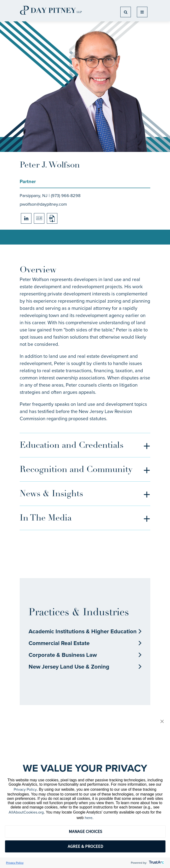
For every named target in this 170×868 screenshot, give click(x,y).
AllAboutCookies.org (26, 812)
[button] (162, 722)
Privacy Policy (25, 789)
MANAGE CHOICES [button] (85, 831)
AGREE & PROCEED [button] (85, 846)
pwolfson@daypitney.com (43, 204)
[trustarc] (156, 863)
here (89, 818)
